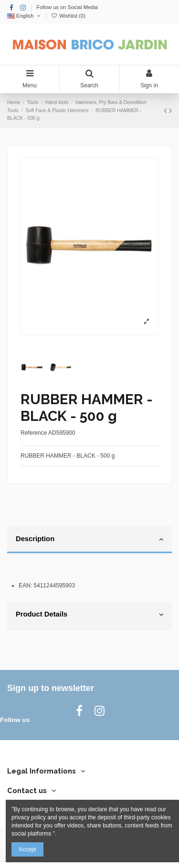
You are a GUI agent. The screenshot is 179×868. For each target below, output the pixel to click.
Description (89, 539)
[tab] (89, 540)
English (25, 16)
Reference (34, 433)
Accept (27, 849)
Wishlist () (68, 16)
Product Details (89, 615)
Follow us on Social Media (67, 7)
